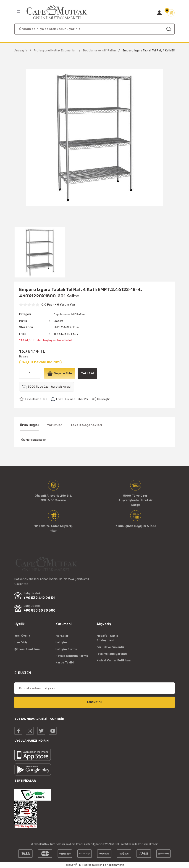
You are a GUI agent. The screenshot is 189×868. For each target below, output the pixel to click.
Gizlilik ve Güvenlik (110, 647)
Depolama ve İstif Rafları (70, 314)
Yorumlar (54, 425)
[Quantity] (30, 373)
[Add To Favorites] (34, 399)
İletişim (61, 642)
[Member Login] (159, 13)
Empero (59, 321)
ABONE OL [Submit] (95, 702)
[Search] (94, 29)
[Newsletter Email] (94, 688)
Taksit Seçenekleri (86, 425)
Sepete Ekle (60, 373)
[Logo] (57, 12)
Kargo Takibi (65, 662)
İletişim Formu (66, 649)
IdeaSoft (71, 865)
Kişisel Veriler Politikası (114, 660)
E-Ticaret (85, 865)
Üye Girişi (21, 642)
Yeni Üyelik (22, 636)
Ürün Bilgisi (29, 425)
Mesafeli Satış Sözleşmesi (107, 638)
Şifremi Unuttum (27, 649)
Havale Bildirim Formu (72, 656)
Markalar (62, 636)
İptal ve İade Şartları (112, 654)
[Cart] (171, 13)
